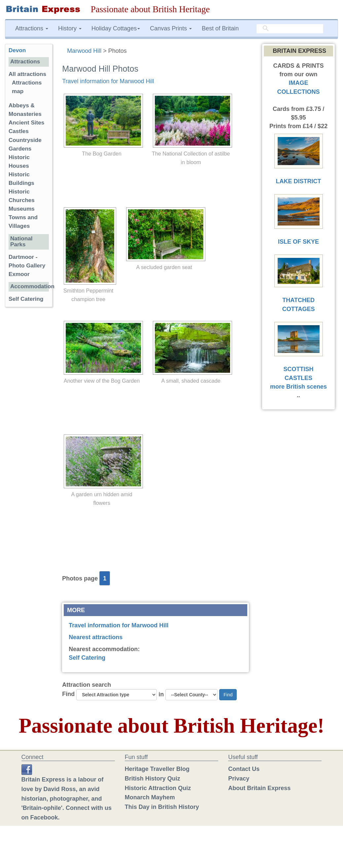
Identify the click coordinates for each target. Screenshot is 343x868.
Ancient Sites (26, 123)
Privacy (239, 779)
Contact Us (244, 769)
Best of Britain (220, 28)
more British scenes (298, 387)
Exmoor (19, 274)
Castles (19, 131)
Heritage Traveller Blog (157, 769)
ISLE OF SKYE (298, 242)
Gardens (20, 149)
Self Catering (87, 658)
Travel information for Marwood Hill (108, 81)
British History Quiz (153, 779)
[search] (290, 29)
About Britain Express (259, 788)
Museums (22, 209)
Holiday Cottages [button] (116, 28)
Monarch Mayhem (150, 797)
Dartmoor (21, 257)
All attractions (27, 74)
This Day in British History (162, 807)
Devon (17, 50)
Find (68, 694)
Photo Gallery (27, 266)
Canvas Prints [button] (171, 28)
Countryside (25, 140)
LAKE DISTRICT (299, 181)
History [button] (70, 28)
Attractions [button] (32, 28)
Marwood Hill (84, 51)
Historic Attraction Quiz (158, 788)
